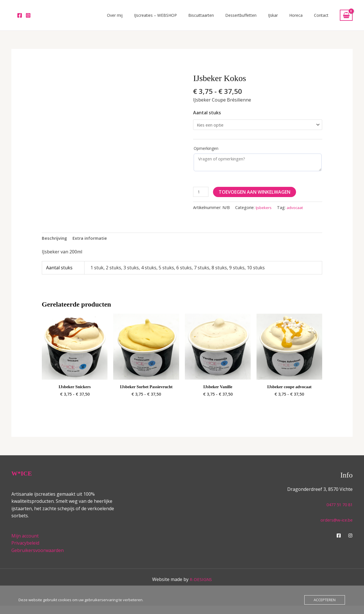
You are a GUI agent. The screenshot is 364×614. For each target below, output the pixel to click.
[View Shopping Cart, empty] (346, 18)
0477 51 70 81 (338, 513)
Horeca (304, 18)
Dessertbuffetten (261, 18)
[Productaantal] (201, 199)
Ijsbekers (264, 215)
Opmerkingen (206, 155)
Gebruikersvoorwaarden (38, 559)
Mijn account (25, 544)
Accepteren (325, 600)
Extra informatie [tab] (93, 245)
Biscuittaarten (227, 18)
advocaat (296, 215)
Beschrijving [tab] (55, 245)
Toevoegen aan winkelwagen (256, 199)
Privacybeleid (25, 551)
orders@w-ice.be (335, 528)
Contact (324, 18)
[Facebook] (20, 18)
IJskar (287, 18)
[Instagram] (28, 18)
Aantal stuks (207, 118)
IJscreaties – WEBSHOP (187, 18)
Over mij (152, 18)
